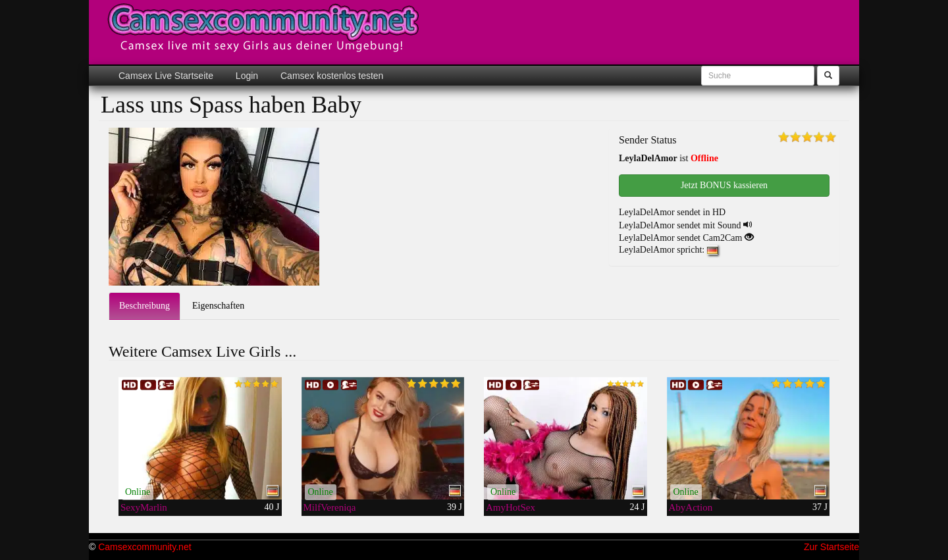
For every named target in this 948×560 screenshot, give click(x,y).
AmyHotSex (511, 507)
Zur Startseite (831, 547)
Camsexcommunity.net (145, 547)
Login (246, 76)
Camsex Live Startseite (166, 76)
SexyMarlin (144, 507)
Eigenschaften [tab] (218, 306)
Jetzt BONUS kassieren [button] (724, 185)
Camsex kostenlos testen (330, 76)
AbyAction (691, 507)
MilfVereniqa (330, 507)
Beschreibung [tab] (145, 306)
